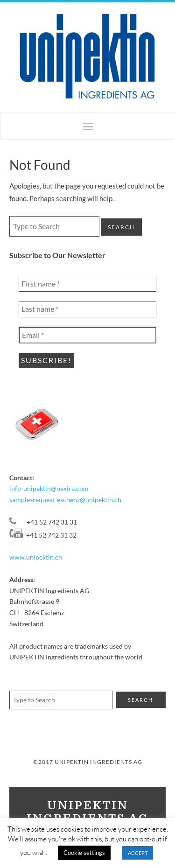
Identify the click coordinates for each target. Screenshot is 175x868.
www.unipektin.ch (36, 557)
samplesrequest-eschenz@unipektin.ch (65, 500)
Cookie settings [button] (84, 853)
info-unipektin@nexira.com (49, 488)
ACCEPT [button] (138, 853)
